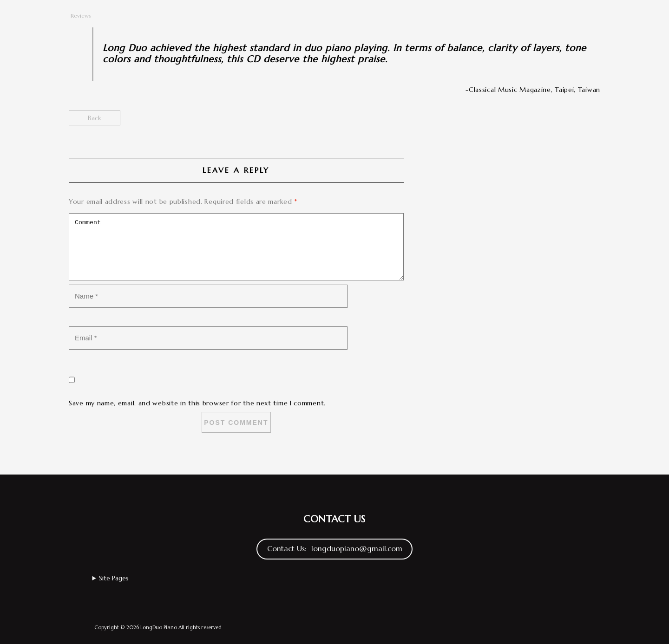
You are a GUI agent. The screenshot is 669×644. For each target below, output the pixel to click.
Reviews (81, 16)
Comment (236, 247)
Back (95, 118)
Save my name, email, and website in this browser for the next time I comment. (197, 403)
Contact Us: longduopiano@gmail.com (335, 549)
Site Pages (114, 578)
